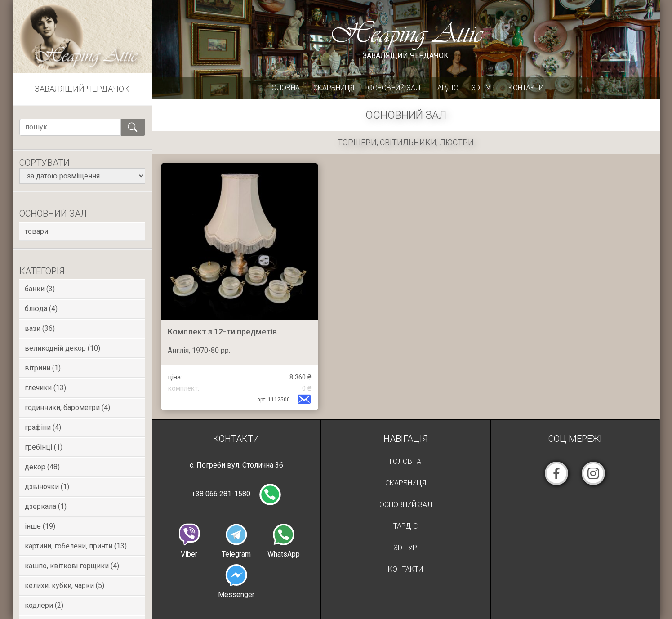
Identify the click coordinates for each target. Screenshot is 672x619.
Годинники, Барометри (67, 407)
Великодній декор (62, 348)
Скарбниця (334, 88)
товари (36, 231)
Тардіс (446, 88)
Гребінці (44, 447)
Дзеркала (46, 506)
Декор (42, 467)
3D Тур (483, 88)
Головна (284, 88)
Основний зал (394, 88)
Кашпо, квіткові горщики (72, 566)
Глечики (45, 388)
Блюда (41, 309)
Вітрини (43, 368)
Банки (40, 289)
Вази (40, 328)
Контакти (526, 88)
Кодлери (44, 605)
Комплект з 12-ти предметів (222, 332)
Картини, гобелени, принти (76, 546)
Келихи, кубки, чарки (65, 586)
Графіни (43, 427)
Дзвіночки (47, 487)
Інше (40, 526)
